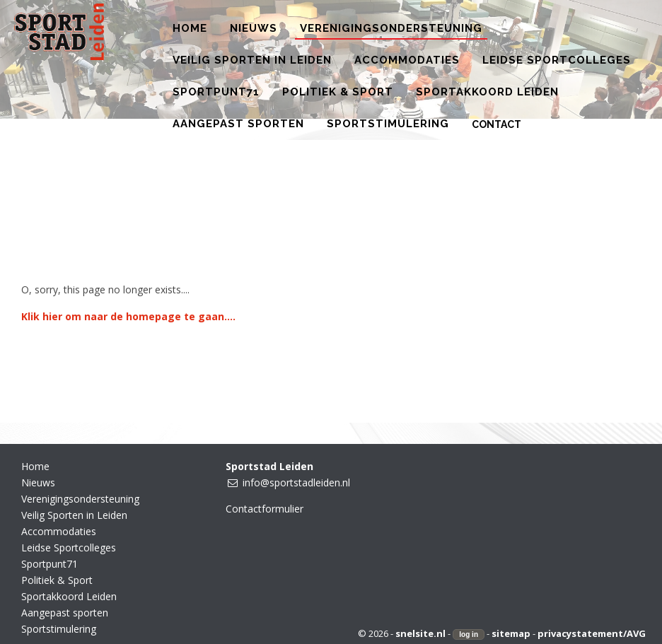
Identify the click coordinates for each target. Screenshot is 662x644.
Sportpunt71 (50, 564)
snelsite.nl (420, 633)
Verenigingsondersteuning (80, 499)
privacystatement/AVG (592, 633)
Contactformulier (265, 509)
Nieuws (38, 482)
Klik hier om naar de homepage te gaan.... (128, 316)
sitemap (511, 633)
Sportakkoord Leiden (69, 596)
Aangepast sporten (65, 613)
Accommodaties (59, 531)
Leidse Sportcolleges (69, 548)
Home (35, 466)
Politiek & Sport (57, 580)
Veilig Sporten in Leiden (74, 515)
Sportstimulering (59, 629)
